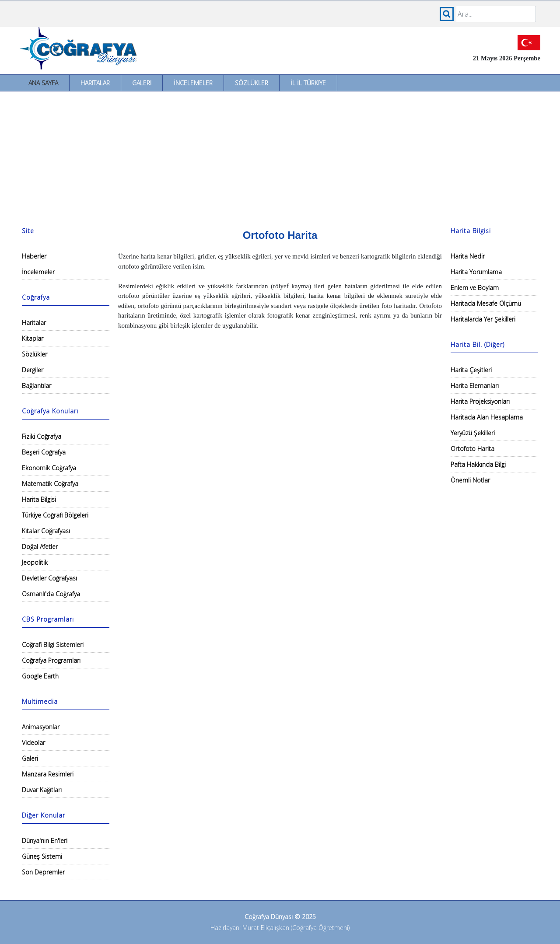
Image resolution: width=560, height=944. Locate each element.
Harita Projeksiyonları (480, 401)
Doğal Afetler (40, 547)
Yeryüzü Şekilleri (473, 433)
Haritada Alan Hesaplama (487, 417)
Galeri (142, 83)
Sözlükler (252, 83)
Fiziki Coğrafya (42, 436)
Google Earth (40, 676)
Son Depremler (43, 872)
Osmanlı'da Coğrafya (51, 594)
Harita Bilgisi (39, 499)
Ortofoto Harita (472, 449)
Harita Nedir (468, 256)
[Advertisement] (280, 157)
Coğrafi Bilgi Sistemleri (53, 645)
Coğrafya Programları (51, 660)
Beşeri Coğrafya (44, 452)
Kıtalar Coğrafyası (46, 531)
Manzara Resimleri (48, 774)
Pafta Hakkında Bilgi (478, 464)
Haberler (34, 256)
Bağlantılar (37, 386)
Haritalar (95, 83)
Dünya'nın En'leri (45, 841)
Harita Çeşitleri (471, 370)
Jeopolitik (35, 562)
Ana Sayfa (43, 83)
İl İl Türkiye (308, 83)
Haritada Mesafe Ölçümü (486, 303)
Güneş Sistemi (42, 856)
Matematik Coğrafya (50, 484)
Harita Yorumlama (476, 272)
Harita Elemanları (475, 386)
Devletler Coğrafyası (49, 578)
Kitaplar (33, 338)
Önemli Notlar (470, 480)
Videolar (33, 743)
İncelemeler (193, 83)
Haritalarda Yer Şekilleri (483, 319)
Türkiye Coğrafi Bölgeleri (55, 515)
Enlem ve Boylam (475, 288)
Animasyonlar (41, 727)
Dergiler (33, 370)
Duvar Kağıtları (42, 790)
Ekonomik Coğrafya (49, 468)
